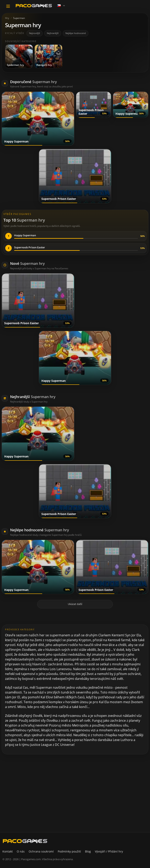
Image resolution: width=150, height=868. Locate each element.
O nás (21, 851)
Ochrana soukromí (41, 851)
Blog (88, 851)
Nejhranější (53, 33)
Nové (27, 263)
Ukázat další (75, 604)
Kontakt (8, 851)
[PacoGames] (25, 841)
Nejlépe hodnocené (76, 33)
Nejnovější (35, 33)
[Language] (61, 6)
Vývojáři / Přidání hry (109, 851)
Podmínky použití (69, 851)
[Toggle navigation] (8, 6)
